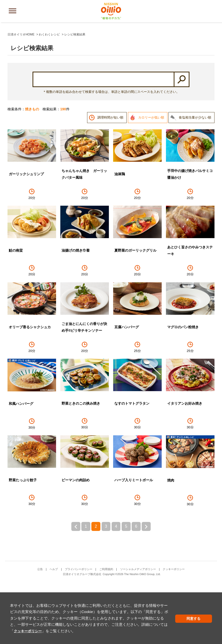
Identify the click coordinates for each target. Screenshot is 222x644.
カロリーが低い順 (151, 179)
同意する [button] (200, 619)
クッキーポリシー (138, 624)
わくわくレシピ (49, 96)
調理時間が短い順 (110, 179)
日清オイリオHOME (21, 96)
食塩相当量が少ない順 (195, 179)
